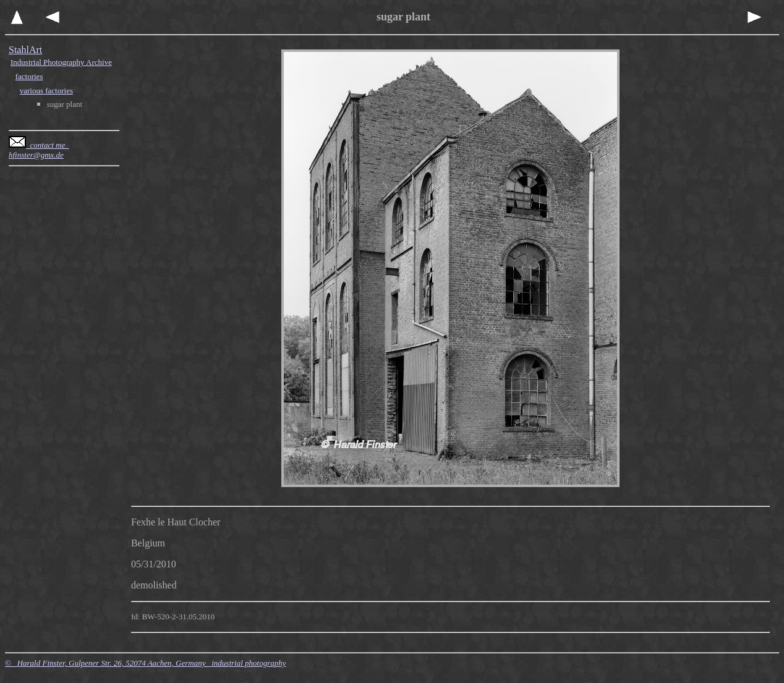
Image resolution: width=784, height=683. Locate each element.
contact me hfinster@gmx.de (39, 150)
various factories (46, 91)
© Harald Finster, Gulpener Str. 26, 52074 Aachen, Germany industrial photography (146, 663)
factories (29, 76)
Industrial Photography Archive (61, 62)
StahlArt (25, 50)
